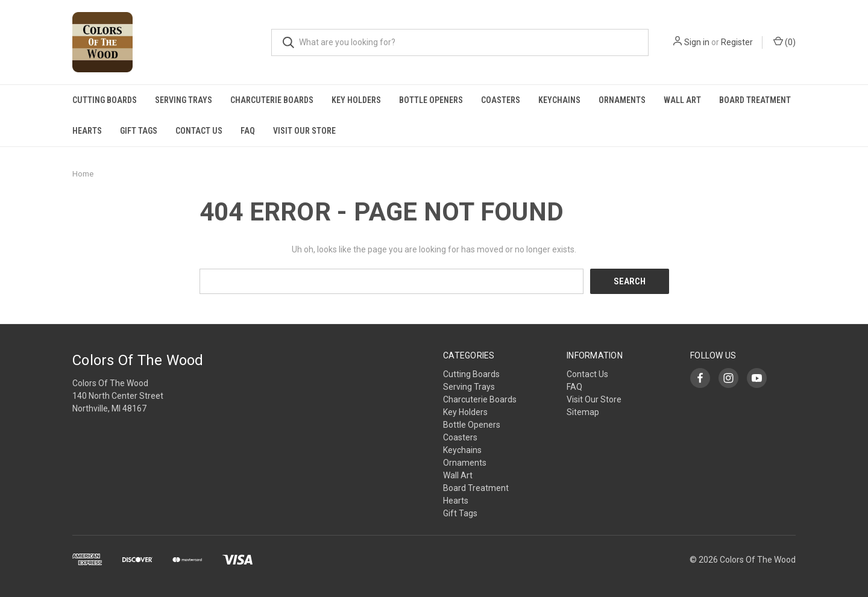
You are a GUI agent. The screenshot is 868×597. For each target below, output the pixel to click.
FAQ (248, 131)
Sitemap (583, 412)
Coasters (501, 100)
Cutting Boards (105, 100)
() (785, 42)
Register (737, 42)
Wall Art (682, 100)
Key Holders (356, 100)
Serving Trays (184, 100)
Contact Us (199, 131)
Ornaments (622, 100)
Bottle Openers (431, 100)
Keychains (559, 100)
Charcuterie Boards (272, 100)
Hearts (87, 131)
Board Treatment (755, 100)
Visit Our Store (304, 131)
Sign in (697, 42)
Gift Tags (139, 131)
